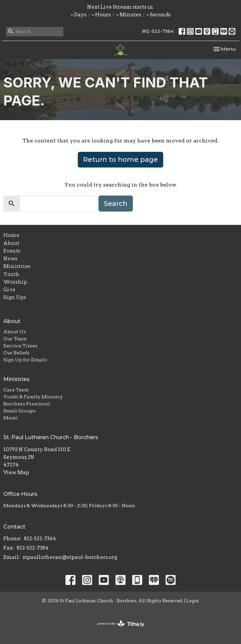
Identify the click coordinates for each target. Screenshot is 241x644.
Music (11, 418)
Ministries (17, 266)
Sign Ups (15, 297)
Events (12, 251)
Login (192, 601)
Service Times (20, 346)
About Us (15, 332)
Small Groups (19, 411)
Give (9, 290)
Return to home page (120, 159)
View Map (16, 472)
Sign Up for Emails (25, 360)
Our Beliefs (16, 353)
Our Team (15, 339)
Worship (15, 282)
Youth (11, 274)
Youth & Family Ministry (33, 397)
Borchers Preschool (27, 404)
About (11, 243)
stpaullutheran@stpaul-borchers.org (70, 557)
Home (11, 235)
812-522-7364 (158, 31)
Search (116, 204)
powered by (121, 624)
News (10, 259)
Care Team (16, 390)
